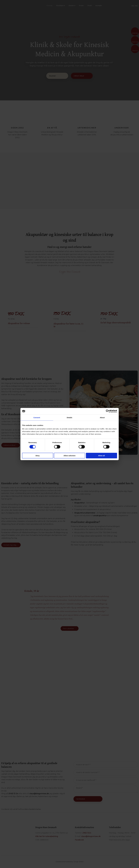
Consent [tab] (37, 418)
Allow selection (69, 455)
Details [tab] (70, 418)
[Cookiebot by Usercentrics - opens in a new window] (107, 411)
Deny (38, 455)
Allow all (101, 455)
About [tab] (102, 418)
